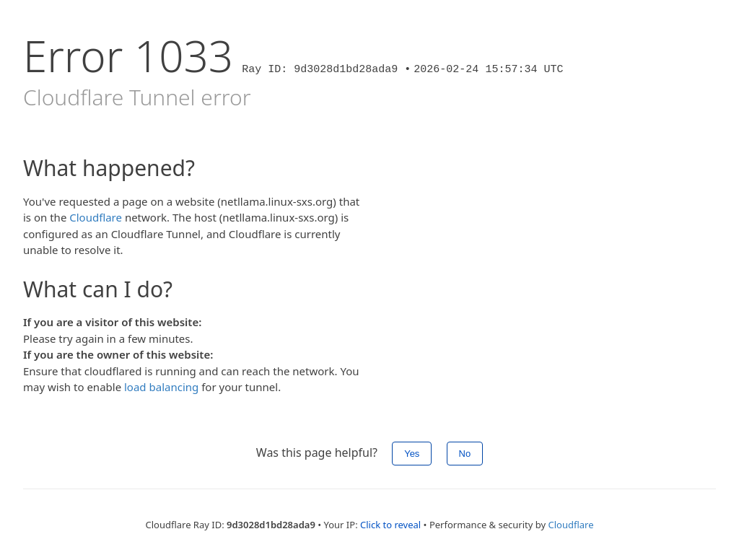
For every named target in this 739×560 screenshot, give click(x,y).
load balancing (161, 387)
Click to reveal (390, 525)
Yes (412, 454)
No (465, 454)
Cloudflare (96, 217)
